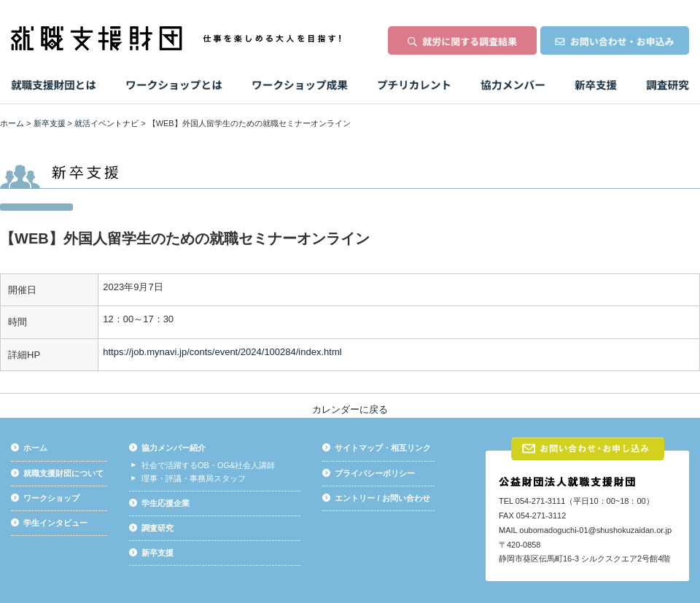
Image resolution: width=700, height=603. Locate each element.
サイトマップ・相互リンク (383, 448)
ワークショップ (51, 498)
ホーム (12, 123)
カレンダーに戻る (350, 409)
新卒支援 (50, 123)
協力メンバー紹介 (174, 448)
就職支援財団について (63, 473)
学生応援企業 (166, 503)
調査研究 (157, 528)
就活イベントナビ (106, 123)
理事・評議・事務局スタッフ (194, 478)
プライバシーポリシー (375, 473)
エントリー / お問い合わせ (382, 498)
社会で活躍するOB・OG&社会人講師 (208, 465)
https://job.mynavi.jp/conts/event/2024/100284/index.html (222, 352)
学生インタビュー (55, 523)
